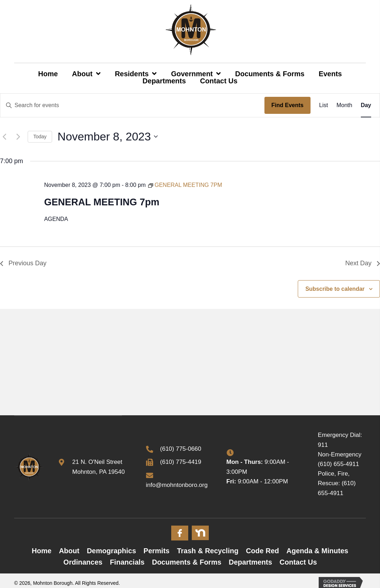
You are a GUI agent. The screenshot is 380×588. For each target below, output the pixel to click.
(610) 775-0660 (181, 449)
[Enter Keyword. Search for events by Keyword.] (132, 105)
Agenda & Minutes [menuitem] (317, 551)
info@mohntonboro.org (177, 485)
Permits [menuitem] (157, 551)
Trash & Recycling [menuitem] (208, 551)
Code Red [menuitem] (262, 551)
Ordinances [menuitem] (83, 562)
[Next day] (18, 137)
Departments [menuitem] (250, 562)
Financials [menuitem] (127, 562)
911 (323, 445)
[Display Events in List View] (323, 105)
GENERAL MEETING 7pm (102, 202)
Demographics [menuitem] (111, 551)
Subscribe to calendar (335, 289)
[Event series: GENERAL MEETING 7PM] (185, 185)
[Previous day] (4, 137)
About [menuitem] (69, 551)
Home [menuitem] (42, 551)
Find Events (288, 105)
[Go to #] (180, 533)
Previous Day (23, 263)
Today (40, 137)
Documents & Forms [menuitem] (187, 562)
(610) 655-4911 (339, 464)
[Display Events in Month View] (344, 105)
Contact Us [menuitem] (298, 562)
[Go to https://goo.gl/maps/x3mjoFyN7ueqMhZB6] (95, 467)
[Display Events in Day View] (366, 105)
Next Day (363, 263)
